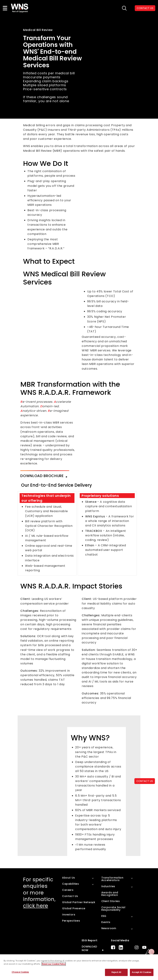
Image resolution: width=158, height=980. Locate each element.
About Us (68, 878)
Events (106, 922)
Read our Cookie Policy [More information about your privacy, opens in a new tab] (54, 964)
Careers (68, 890)
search (124, 8)
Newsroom (109, 928)
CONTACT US (145, 781)
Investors (69, 915)
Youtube (144, 947)
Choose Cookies (20, 972)
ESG (104, 916)
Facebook (113, 947)
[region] (79, 967)
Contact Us (70, 896)
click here (36, 906)
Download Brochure (42, 476)
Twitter (129, 947)
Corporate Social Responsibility (113, 909)
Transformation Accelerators (112, 879)
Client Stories (111, 901)
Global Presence (74, 908)
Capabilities (70, 884)
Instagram (137, 947)
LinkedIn (121, 947)
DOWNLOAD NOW (89, 948)
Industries (108, 886)
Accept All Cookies (142, 972)
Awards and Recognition (110, 894)
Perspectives (71, 921)
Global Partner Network (79, 902)
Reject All (116, 972)
